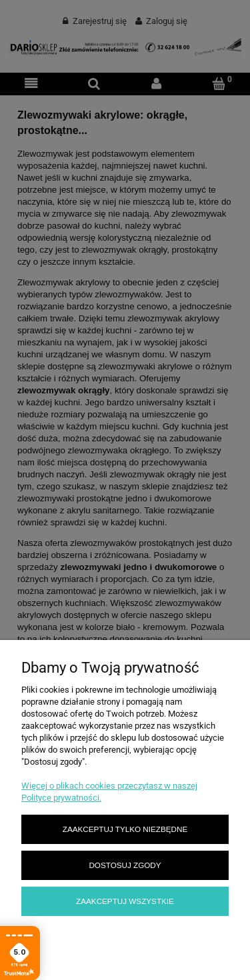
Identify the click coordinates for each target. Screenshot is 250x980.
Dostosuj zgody (125, 865)
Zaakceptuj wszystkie (125, 901)
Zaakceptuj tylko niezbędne (125, 829)
